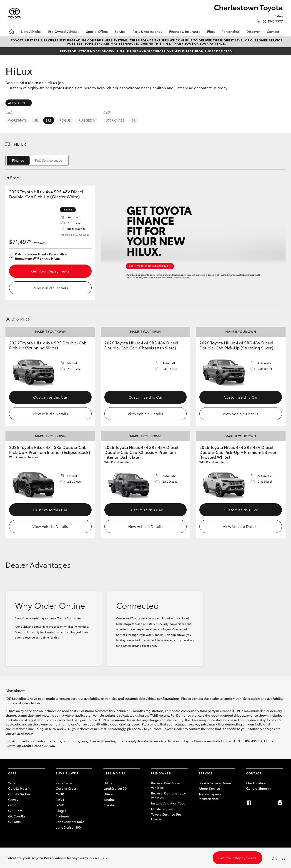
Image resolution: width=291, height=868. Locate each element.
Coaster (109, 805)
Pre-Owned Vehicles (64, 31)
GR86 (12, 805)
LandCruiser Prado (70, 822)
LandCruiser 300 (68, 827)
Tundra (109, 799)
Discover (253, 31)
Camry (13, 799)
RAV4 (60, 799)
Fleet (211, 31)
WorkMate (17, 120)
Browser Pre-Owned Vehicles (166, 785)
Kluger (61, 811)
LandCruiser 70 (115, 788)
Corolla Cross (66, 788)
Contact (273, 31)
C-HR (60, 794)
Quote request (162, 809)
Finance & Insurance (185, 31)
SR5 (49, 120)
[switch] (37, 160)
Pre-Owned (161, 773)
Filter (20, 144)
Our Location (256, 783)
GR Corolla (16, 816)
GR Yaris (14, 822)
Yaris (12, 783)
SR (36, 120)
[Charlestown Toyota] (15, 13)
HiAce (108, 794)
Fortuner (62, 816)
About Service (209, 788)
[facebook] (249, 803)
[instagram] (280, 803)
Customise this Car (50, 397)
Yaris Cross (64, 783)
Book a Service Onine (215, 783)
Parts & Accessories (147, 31)
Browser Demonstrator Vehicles (168, 795)
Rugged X (87, 120)
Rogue (65, 120)
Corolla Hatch (19, 788)
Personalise (231, 31)
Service (120, 31)
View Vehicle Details (50, 288)
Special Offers (97, 31)
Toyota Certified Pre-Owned (167, 817)
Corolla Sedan (19, 794)
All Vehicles (19, 103)
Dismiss (278, 858)
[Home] (12, 31)
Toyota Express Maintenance (210, 796)
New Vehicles (31, 31)
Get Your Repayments (50, 271)
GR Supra (15, 811)
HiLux (108, 783)
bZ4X (60, 805)
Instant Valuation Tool (168, 803)
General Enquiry (259, 788)
